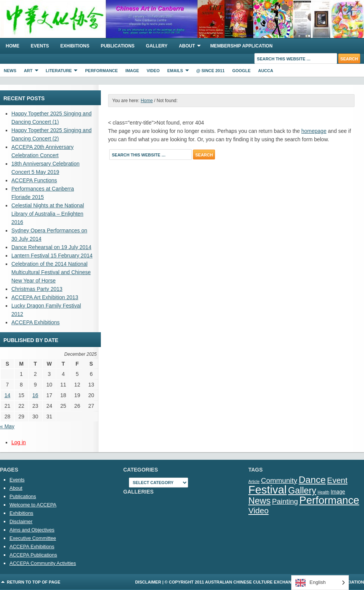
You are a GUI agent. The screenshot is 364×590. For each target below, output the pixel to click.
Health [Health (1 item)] (324, 492)
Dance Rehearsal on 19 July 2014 (51, 247)
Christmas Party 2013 (37, 289)
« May (7, 426)
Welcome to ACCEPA (33, 505)
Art (29, 72)
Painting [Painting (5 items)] (285, 501)
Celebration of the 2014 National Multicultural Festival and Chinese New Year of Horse (51, 272)
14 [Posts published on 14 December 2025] (8, 395)
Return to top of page (34, 582)
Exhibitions (75, 46)
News (10, 71)
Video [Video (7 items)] (258, 510)
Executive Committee (33, 538)
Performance (101, 71)
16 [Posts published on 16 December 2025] (35, 395)
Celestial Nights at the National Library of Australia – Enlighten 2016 (48, 214)
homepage (314, 131)
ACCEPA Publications (33, 555)
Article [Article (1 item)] (254, 481)
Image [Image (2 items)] (338, 492)
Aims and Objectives (32, 530)
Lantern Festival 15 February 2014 (52, 256)
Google (241, 71)
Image (132, 71)
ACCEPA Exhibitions (35, 322)
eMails (176, 72)
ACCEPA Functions (34, 180)
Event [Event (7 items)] (337, 480)
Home (13, 46)
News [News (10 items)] (260, 501)
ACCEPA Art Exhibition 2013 (45, 297)
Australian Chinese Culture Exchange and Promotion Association (285, 582)
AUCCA (266, 71)
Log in (19, 442)
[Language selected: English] (320, 583)
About (187, 47)
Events (40, 46)
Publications (118, 46)
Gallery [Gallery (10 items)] (302, 491)
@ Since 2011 (211, 71)
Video (153, 71)
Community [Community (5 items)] (279, 480)
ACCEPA (182, 19)
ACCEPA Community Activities (43, 563)
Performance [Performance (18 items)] (329, 500)
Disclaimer (21, 521)
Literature (60, 72)
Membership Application (241, 46)
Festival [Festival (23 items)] (268, 490)
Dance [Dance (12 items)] (312, 480)
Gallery (157, 46)
